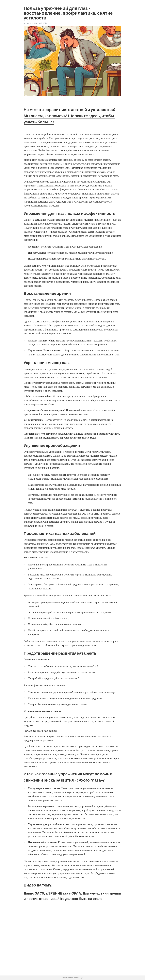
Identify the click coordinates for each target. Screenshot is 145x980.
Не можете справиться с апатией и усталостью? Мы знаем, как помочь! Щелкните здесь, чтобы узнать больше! (70, 116)
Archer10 (28, 23)
